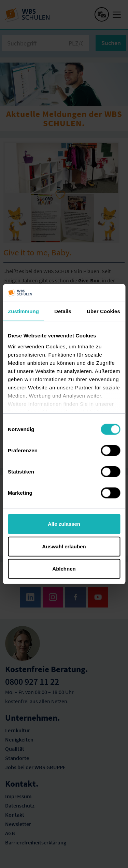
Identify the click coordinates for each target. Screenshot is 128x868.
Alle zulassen (64, 524)
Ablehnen (64, 569)
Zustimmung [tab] (23, 311)
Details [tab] (63, 311)
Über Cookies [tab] (103, 311)
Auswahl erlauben (64, 546)
